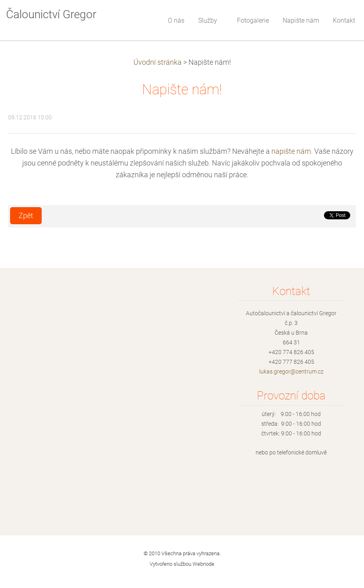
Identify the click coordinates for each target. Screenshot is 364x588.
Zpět (26, 216)
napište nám (291, 151)
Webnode (203, 564)
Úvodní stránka (158, 62)
